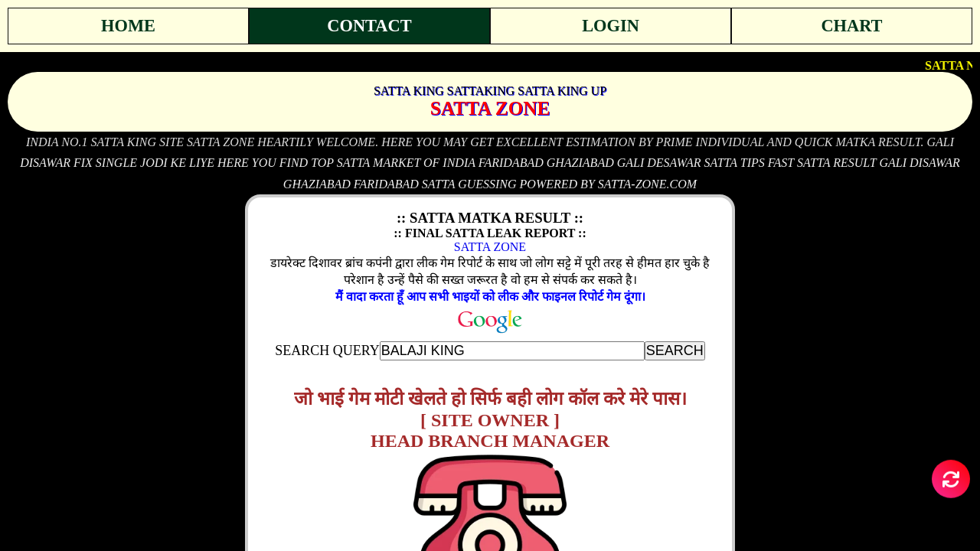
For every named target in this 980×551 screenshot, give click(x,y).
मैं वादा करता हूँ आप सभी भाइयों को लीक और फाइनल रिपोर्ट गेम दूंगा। (490, 297)
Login (611, 26)
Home (128, 26)
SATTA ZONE (490, 247)
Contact (369, 26)
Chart (851, 26)
